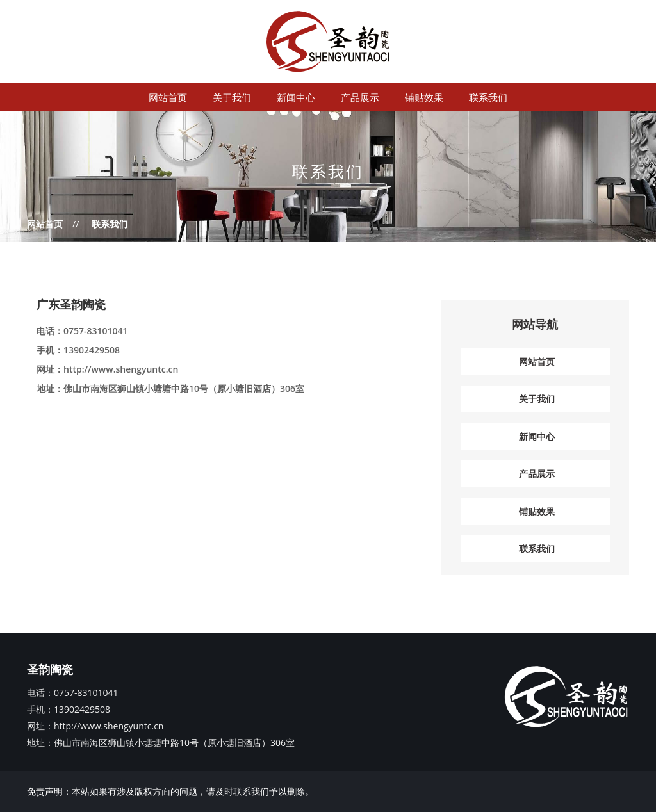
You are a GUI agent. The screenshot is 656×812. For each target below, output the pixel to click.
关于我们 (232, 97)
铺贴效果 (424, 97)
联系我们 (488, 97)
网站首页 (168, 97)
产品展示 (360, 97)
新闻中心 (296, 97)
